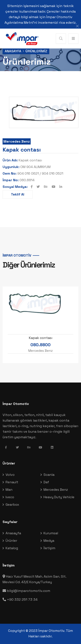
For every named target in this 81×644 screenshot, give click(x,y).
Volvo (10, 475)
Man (9, 490)
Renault (12, 482)
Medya (49, 541)
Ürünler (11, 541)
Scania (49, 475)
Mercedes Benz (17, 141)
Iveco (10, 497)
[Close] (77, 26)
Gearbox (12, 505)
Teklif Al (18, 194)
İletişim (49, 548)
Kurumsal (51, 533)
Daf (46, 482)
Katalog (12, 548)
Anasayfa (13, 51)
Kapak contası (41, 338)
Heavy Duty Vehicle (59, 497)
